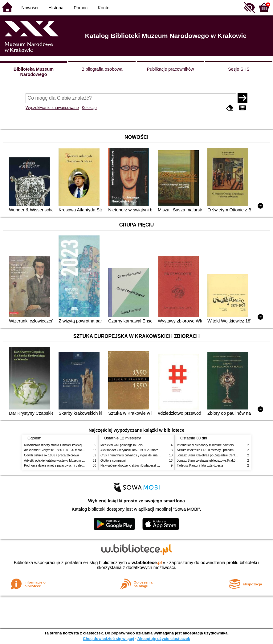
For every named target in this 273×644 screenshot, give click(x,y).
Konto (104, 8)
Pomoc (81, 8)
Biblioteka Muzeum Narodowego (34, 72)
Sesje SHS (239, 69)
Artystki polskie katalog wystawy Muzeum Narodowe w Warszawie (69, 461)
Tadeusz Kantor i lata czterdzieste (200, 465)
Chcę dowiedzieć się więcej (108, 639)
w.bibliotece (147, 563)
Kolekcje (89, 108)
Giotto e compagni (113, 461)
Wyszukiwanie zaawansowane (52, 108)
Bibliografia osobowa (102, 69)
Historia (56, 8)
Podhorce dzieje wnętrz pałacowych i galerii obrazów (60, 465)
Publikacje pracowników (171, 69)
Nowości (30, 8)
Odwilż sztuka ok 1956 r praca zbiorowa (51, 455)
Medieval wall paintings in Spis (122, 445)
